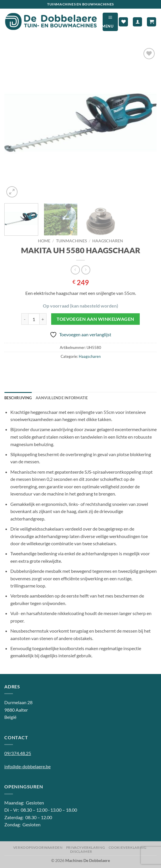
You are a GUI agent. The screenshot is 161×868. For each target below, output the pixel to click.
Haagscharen (108, 241)
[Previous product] (86, 270)
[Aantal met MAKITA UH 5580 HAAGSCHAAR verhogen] (43, 319)
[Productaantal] (34, 319)
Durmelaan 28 (18, 702)
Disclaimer (81, 851)
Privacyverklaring (86, 847)
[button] (110, 22)
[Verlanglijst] (123, 22)
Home (44, 241)
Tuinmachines (71, 241)
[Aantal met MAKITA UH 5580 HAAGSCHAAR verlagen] (25, 319)
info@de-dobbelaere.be (27, 766)
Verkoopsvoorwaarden (38, 847)
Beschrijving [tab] (18, 398)
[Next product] (75, 270)
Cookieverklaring (128, 847)
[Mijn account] (137, 22)
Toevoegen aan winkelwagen (95, 319)
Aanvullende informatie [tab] (62, 398)
